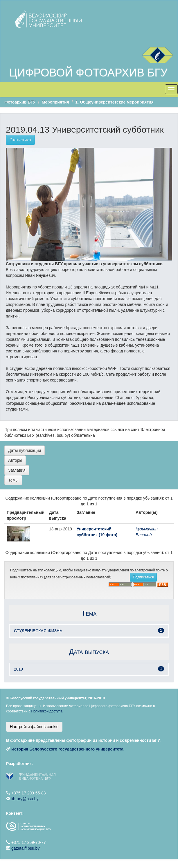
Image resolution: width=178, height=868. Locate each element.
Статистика (20, 140)
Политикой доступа (47, 711)
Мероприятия (55, 102)
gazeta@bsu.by (26, 848)
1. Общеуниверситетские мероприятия (114, 102)
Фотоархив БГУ (20, 102)
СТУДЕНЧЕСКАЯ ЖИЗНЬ (38, 631)
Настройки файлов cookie (34, 727)
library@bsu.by (25, 799)
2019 (18, 669)
